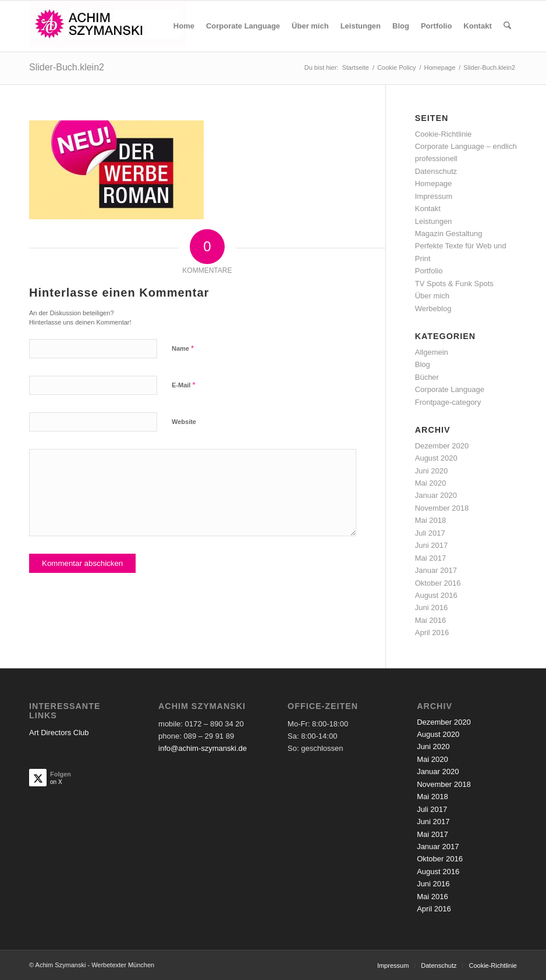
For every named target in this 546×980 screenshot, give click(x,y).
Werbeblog (433, 309)
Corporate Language (450, 389)
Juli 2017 (430, 533)
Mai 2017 (430, 558)
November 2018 (442, 508)
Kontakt (428, 209)
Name (183, 348)
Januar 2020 (436, 495)
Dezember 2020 (442, 446)
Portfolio (429, 271)
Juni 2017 (431, 545)
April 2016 (432, 632)
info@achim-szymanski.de (203, 748)
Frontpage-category (448, 402)
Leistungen (434, 221)
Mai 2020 (430, 483)
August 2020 (436, 458)
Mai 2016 (430, 620)
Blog (423, 364)
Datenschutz (436, 171)
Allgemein (432, 352)
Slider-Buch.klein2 (67, 67)
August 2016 (436, 595)
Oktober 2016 (438, 583)
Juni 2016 (431, 607)
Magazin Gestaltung (449, 234)
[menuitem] (184, 26)
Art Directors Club (59, 733)
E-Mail (184, 385)
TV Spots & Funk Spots (454, 284)
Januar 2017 (436, 570)
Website (184, 422)
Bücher (427, 377)
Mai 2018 (430, 520)
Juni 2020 (431, 471)
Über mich (432, 296)
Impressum (434, 196)
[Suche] (507, 26)
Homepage (434, 183)
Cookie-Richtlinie (444, 134)
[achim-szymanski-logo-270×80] (108, 26)
